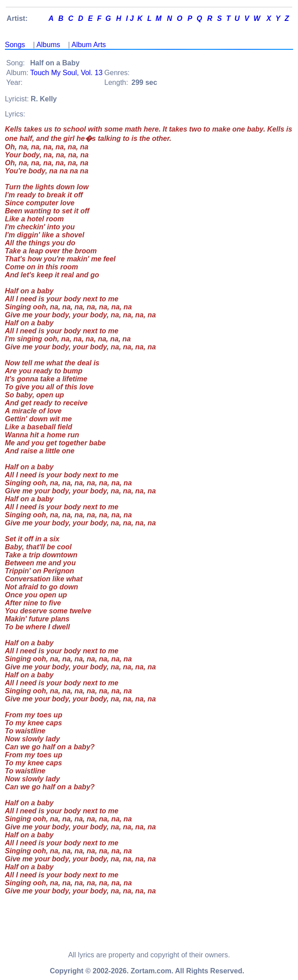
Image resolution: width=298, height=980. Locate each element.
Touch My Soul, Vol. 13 (66, 73)
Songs (15, 45)
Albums (48, 45)
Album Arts (89, 45)
